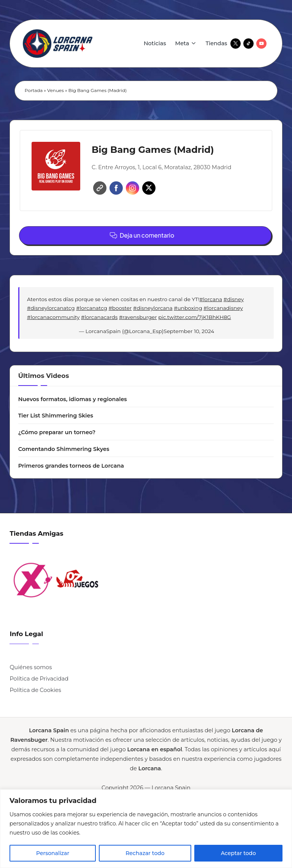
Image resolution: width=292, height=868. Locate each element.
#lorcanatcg (92, 308)
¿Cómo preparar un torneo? (57, 432)
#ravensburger (138, 317)
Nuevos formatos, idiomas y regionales (73, 399)
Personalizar (53, 853)
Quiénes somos (31, 667)
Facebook (116, 188)
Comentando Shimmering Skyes (64, 449)
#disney (234, 299)
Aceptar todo (238, 853)
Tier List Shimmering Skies (56, 416)
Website (100, 188)
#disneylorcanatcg (51, 308)
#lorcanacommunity (53, 317)
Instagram (133, 188)
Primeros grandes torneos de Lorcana (71, 466)
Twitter (149, 188)
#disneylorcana (153, 308)
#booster (120, 308)
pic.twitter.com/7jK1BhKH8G (194, 317)
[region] (146, 829)
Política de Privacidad (39, 679)
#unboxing (188, 308)
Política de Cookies (35, 690)
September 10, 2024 (189, 331)
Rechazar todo (145, 853)
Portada (34, 90)
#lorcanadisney (223, 308)
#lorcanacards (99, 317)
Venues (56, 90)
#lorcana (211, 299)
